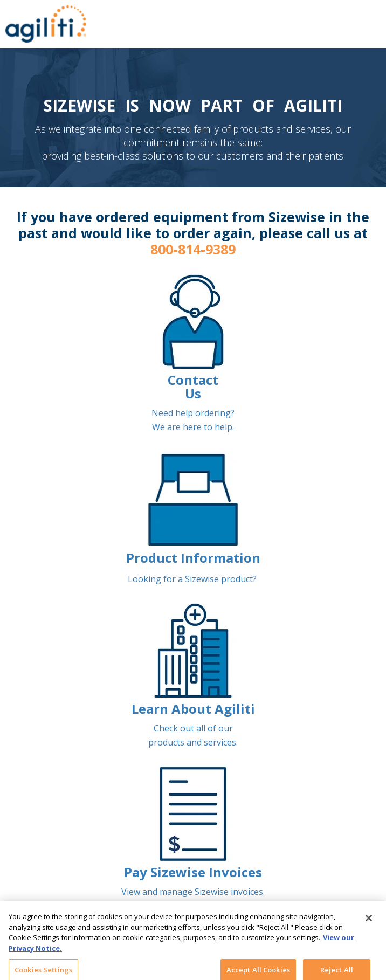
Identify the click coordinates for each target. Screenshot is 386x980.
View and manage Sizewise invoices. (193, 892)
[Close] (369, 922)
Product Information (193, 558)
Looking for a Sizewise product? (193, 579)
